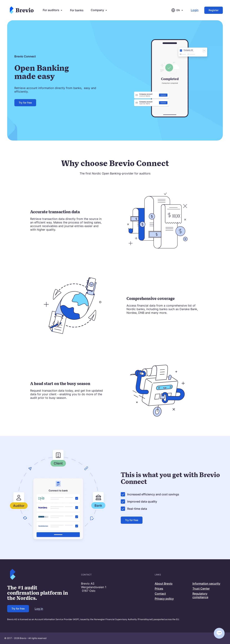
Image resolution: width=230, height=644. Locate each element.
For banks (77, 10)
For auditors (53, 10)
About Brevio (164, 584)
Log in (39, 609)
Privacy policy (164, 599)
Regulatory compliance (200, 595)
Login (195, 10)
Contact (160, 594)
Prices (159, 589)
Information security (206, 584)
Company (99, 10)
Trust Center (201, 589)
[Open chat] (219, 633)
